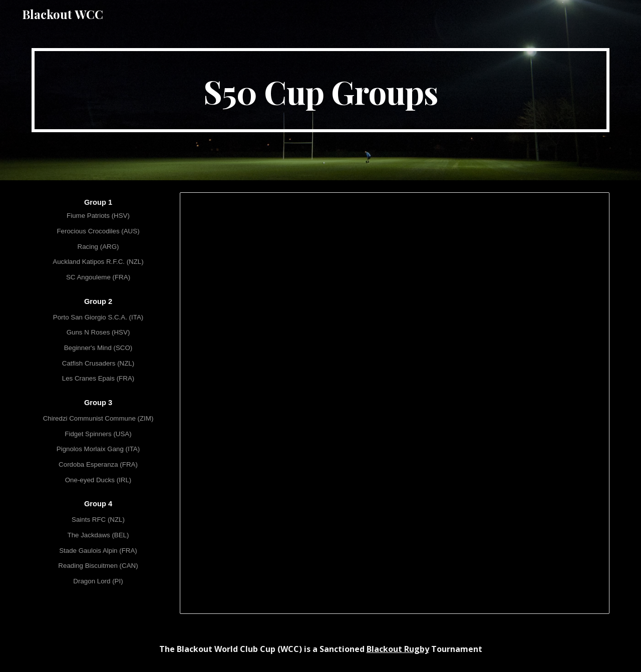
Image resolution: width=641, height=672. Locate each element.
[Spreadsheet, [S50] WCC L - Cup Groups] (395, 403)
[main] (320, 90)
